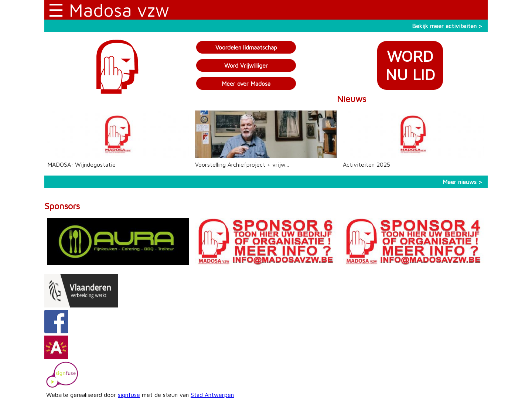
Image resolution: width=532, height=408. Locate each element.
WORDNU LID (410, 65)
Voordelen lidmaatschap (246, 47)
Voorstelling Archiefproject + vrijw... (242, 164)
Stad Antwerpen (212, 395)
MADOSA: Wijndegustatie (81, 164)
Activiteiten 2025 (366, 164)
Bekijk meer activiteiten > (447, 26)
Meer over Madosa (246, 84)
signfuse (129, 395)
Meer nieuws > (462, 182)
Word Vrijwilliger (246, 65)
